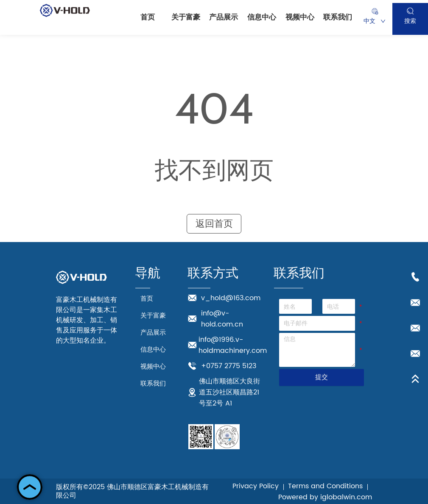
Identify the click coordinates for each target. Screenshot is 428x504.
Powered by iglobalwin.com (325, 497)
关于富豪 (186, 17)
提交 (322, 377)
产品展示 (224, 17)
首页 (148, 17)
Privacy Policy (256, 486)
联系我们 (338, 17)
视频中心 (300, 17)
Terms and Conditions (325, 486)
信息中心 (262, 17)
